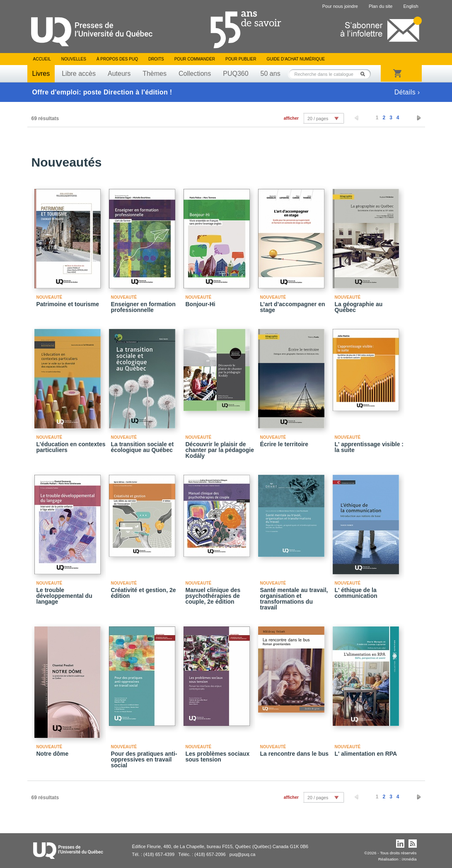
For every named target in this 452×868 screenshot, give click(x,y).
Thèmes (155, 74)
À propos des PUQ (117, 59)
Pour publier (241, 59)
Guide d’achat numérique (296, 59)
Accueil (42, 59)
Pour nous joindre (340, 6)
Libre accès (79, 74)
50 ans (271, 74)
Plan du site (381, 6)
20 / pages (318, 118)
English (411, 6)
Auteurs (119, 74)
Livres (41, 74)
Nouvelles (74, 59)
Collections (195, 74)
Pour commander (195, 59)
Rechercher (365, 74)
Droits (156, 59)
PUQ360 (236, 74)
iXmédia (409, 859)
